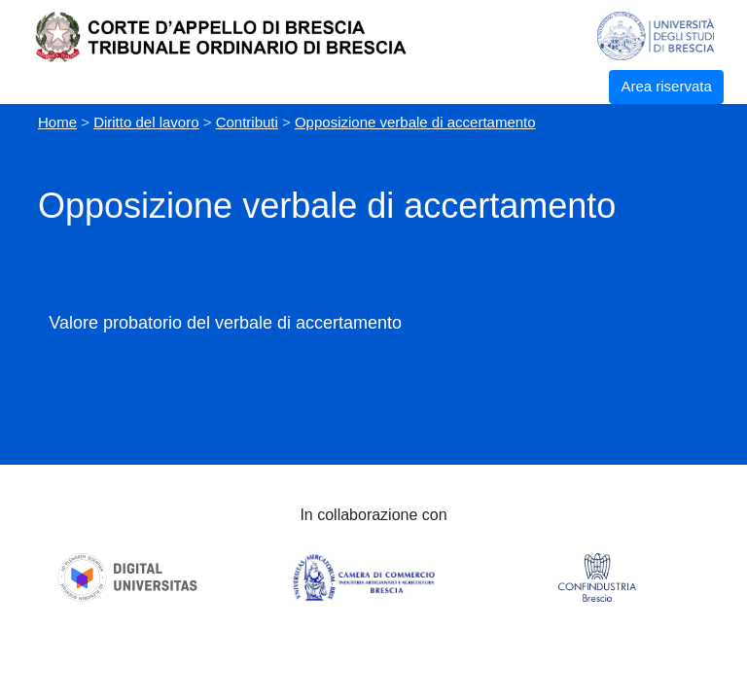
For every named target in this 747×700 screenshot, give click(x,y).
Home (57, 122)
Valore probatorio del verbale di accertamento (225, 323)
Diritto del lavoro (146, 122)
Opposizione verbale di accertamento (415, 122)
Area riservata (666, 86)
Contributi (247, 122)
